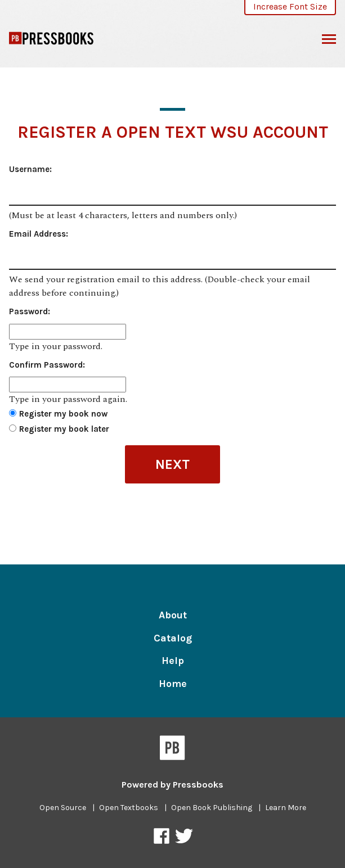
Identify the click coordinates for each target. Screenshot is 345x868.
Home (173, 684)
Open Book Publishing (212, 808)
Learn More (286, 808)
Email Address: (39, 234)
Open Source (63, 808)
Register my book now (63, 414)
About (173, 615)
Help (173, 661)
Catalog (173, 638)
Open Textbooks (129, 808)
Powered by (173, 785)
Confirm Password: (47, 365)
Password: (30, 311)
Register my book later (64, 429)
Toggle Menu (329, 40)
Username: (30, 169)
